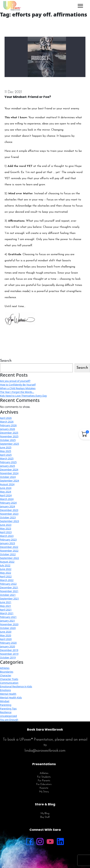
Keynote (44, 788)
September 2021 (9, 599)
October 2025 (8, 440)
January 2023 (7, 543)
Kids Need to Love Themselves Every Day (23, 396)
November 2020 (9, 624)
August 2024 (7, 484)
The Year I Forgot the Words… (17, 392)
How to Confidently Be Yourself (18, 385)
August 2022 (7, 562)
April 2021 (6, 610)
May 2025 (6, 451)
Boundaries (7, 672)
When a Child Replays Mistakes (18, 388)
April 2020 (6, 639)
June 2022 (6, 569)
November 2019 (9, 654)
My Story (44, 792)
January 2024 (7, 506)
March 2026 (7, 422)
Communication (9, 683)
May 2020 (6, 635)
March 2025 (7, 458)
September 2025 (9, 444)
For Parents (44, 781)
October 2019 (8, 657)
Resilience (6, 712)
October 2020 (8, 628)
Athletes (5, 668)
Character (6, 675)
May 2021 (6, 606)
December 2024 (9, 470)
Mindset (5, 701)
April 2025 (6, 455)
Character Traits (9, 679)
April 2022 (6, 576)
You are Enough (9, 720)
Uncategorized (8, 716)
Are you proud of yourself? (15, 381)
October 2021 (8, 595)
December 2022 (9, 547)
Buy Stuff (45, 817)
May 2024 (6, 492)
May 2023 (6, 529)
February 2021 (8, 617)
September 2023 (9, 521)
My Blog (45, 814)
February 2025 (8, 462)
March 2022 (7, 580)
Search (6, 361)
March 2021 (7, 613)
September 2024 (9, 481)
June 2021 (6, 602)
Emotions (5, 690)
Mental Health (8, 694)
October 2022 (8, 554)
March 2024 (7, 499)
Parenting (6, 705)
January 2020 (7, 646)
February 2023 (8, 540)
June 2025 (6, 447)
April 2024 (6, 495)
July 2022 (5, 565)
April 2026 (6, 418)
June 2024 (6, 488)
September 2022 (9, 558)
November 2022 (9, 551)
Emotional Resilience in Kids (16, 686)
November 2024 (9, 473)
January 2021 (7, 621)
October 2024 (8, 477)
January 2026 (7, 429)
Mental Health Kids (11, 698)
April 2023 (6, 532)
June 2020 (6, 632)
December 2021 (9, 587)
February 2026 (8, 425)
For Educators (44, 784)
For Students (44, 777)
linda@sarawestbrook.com (45, 751)
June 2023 (6, 525)
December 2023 (9, 510)
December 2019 (9, 650)
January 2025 (7, 466)
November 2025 (9, 436)
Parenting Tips (8, 709)
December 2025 (9, 433)
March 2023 (7, 536)
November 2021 (9, 591)
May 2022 (6, 573)
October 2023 (8, 517)
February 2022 (8, 584)
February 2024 (8, 503)
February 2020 (8, 643)
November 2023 (9, 514)
